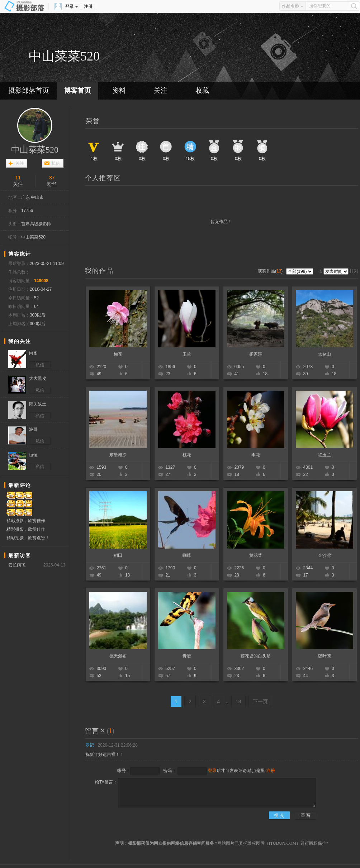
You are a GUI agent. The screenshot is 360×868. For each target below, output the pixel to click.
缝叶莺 (325, 656)
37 (52, 178)
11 (18, 178)
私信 (56, 163)
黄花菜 (256, 555)
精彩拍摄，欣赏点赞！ (28, 538)
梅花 (118, 354)
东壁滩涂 (118, 455)
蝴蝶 (187, 555)
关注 (161, 90)
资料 (119, 90)
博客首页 (77, 90)
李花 (256, 455)
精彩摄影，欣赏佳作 (26, 521)
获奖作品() (271, 271)
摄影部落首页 (29, 90)
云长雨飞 (17, 565)
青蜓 (187, 656)
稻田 (118, 555)
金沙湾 (325, 555)
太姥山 (325, 354)
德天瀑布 (118, 656)
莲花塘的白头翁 (256, 656)
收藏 (202, 90)
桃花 (187, 455)
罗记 (90, 745)
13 (238, 701)
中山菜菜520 (35, 150)
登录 (70, 6)
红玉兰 (325, 455)
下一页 (260, 701)
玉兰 (187, 354)
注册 (88, 6)
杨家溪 (256, 354)
